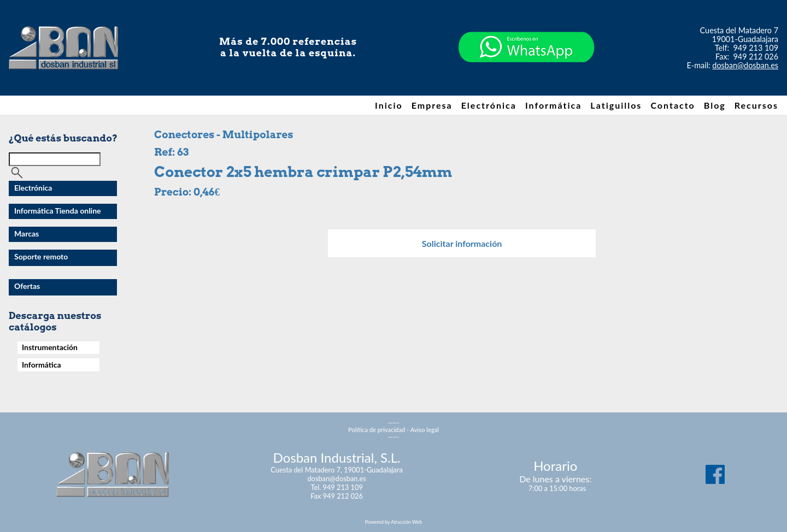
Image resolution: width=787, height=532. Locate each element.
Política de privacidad (377, 430)
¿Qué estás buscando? (63, 138)
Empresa (432, 105)
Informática (553, 105)
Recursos (756, 105)
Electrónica (489, 105)
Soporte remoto (41, 256)
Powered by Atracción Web (393, 522)
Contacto (673, 105)
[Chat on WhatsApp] (526, 82)
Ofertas (27, 286)
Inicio (389, 105)
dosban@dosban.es (745, 65)
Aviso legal (425, 430)
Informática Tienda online (58, 211)
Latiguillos (616, 105)
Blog (715, 105)
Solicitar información (462, 243)
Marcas (27, 234)
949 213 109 (756, 48)
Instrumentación (50, 347)
